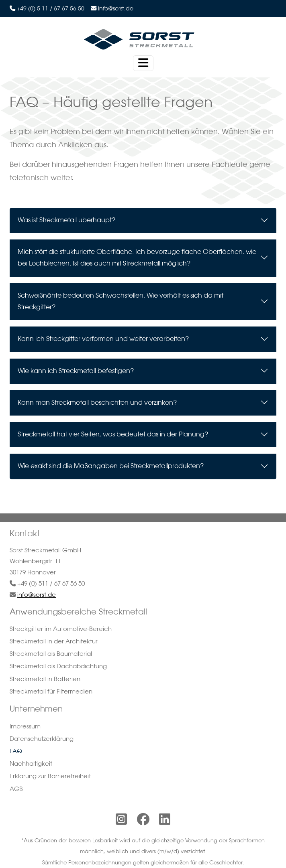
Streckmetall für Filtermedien (51, 691)
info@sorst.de (116, 8)
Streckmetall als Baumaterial (51, 654)
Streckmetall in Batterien (45, 679)
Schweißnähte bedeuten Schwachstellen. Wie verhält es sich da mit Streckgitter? (121, 308)
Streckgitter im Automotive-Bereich (61, 629)
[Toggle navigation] (143, 63)
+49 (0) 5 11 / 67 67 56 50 (51, 8)
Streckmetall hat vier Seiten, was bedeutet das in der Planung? (113, 441)
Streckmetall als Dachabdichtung (58, 666)
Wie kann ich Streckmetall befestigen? (76, 377)
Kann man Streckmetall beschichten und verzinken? (97, 409)
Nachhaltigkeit (31, 764)
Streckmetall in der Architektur (54, 641)
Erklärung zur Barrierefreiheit (50, 776)
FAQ (16, 751)
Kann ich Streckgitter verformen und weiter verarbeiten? (103, 345)
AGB (16, 789)
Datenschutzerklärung (42, 739)
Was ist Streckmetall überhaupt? (66, 227)
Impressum (25, 726)
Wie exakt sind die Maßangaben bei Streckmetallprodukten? (111, 473)
